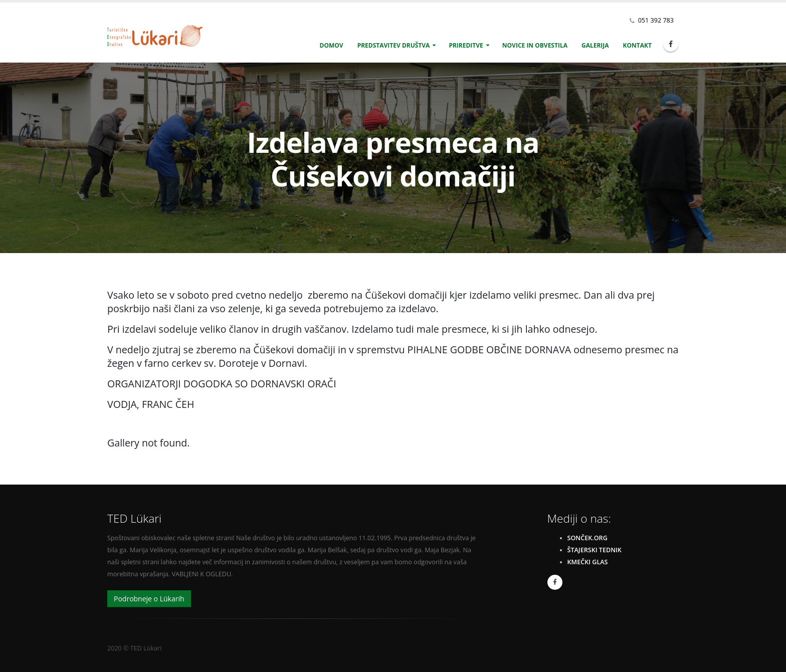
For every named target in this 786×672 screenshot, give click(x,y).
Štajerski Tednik (595, 550)
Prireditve (466, 45)
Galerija (595, 45)
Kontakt (637, 45)
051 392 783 (656, 20)
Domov (332, 45)
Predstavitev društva (394, 45)
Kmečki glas (588, 562)
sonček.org (587, 538)
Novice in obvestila (535, 45)
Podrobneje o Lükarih (149, 599)
